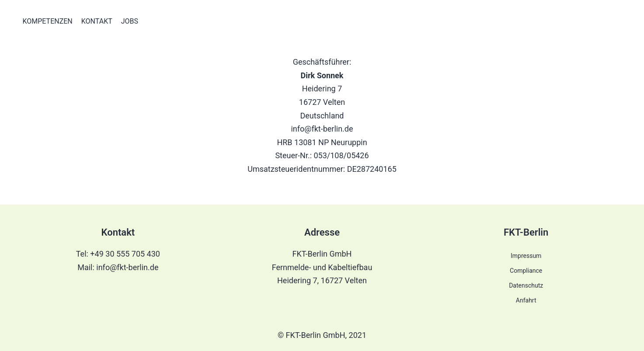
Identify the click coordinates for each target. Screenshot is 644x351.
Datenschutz (526, 285)
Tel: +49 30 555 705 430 (118, 254)
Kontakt (97, 21)
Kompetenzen (48, 21)
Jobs (130, 21)
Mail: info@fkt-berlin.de (118, 267)
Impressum (526, 256)
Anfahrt (526, 300)
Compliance (526, 271)
